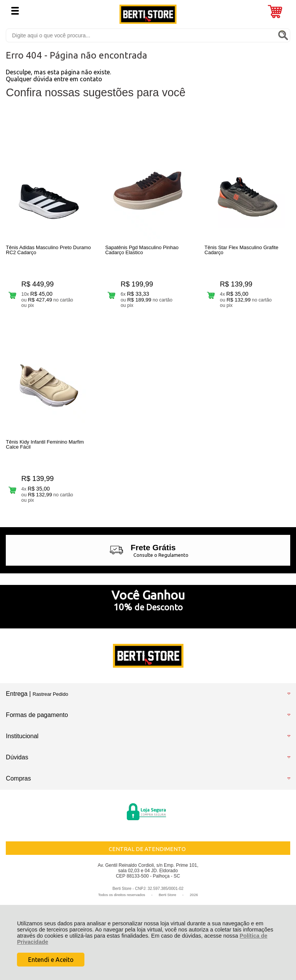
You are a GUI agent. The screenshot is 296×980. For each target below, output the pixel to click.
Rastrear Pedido (50, 696)
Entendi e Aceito (51, 960)
